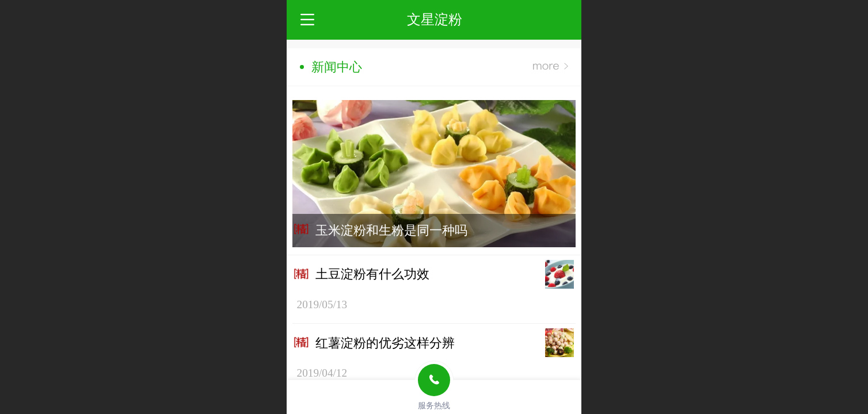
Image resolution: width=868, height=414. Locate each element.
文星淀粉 (435, 19)
